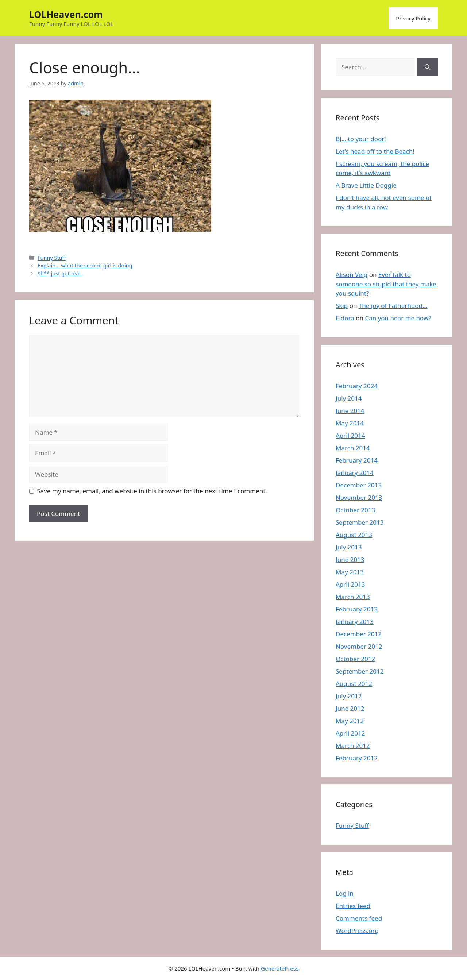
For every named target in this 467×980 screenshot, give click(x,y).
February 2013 (357, 609)
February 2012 (357, 758)
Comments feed (359, 918)
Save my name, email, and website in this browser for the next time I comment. (152, 491)
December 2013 (359, 485)
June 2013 (350, 560)
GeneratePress (280, 968)
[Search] (427, 67)
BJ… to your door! (361, 139)
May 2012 (350, 721)
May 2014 (350, 423)
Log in (345, 893)
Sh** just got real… (61, 273)
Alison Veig (352, 275)
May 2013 (350, 572)
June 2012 (350, 708)
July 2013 (349, 547)
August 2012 (354, 684)
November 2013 (359, 497)
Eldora (345, 318)
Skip (342, 306)
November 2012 (359, 646)
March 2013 (353, 597)
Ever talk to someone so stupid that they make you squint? (386, 284)
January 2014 (355, 473)
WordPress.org (357, 931)
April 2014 (350, 435)
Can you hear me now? (398, 318)
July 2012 (349, 696)
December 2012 (359, 634)
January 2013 (355, 622)
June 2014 (350, 411)
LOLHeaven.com (66, 14)
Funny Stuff (52, 258)
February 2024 (357, 386)
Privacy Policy (413, 18)
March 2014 (353, 448)
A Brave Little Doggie (366, 185)
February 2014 (357, 460)
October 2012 (355, 659)
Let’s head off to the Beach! (375, 151)
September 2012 (360, 671)
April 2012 (350, 733)
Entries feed (353, 906)
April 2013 (350, 584)
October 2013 (355, 510)
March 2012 (353, 746)
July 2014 (349, 398)
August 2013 (354, 535)
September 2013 (360, 522)
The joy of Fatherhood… (393, 306)
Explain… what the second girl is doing (85, 265)
